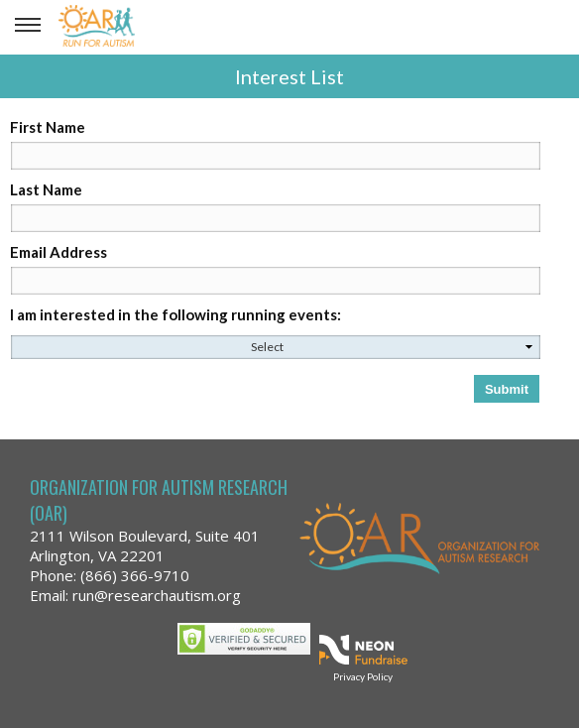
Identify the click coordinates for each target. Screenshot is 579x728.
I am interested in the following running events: (175, 314)
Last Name (46, 189)
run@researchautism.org (157, 595)
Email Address (58, 252)
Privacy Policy (363, 676)
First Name (48, 127)
